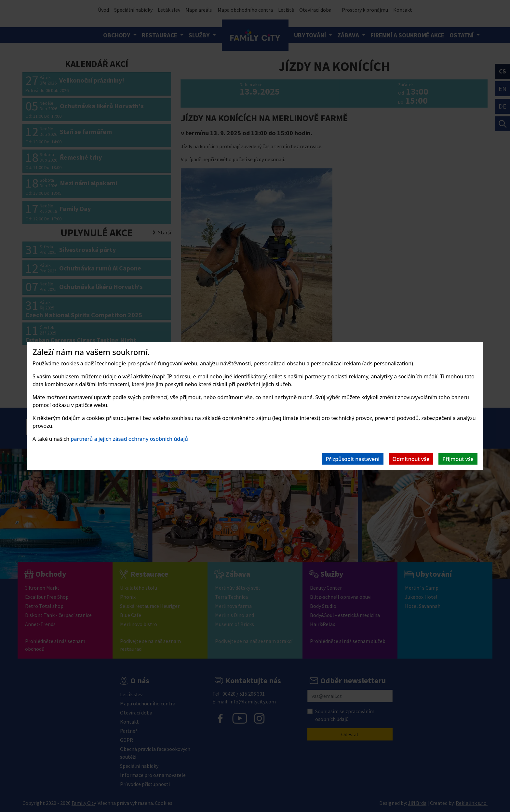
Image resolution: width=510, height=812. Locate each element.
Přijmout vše (458, 459)
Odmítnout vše (411, 459)
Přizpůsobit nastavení (353, 459)
